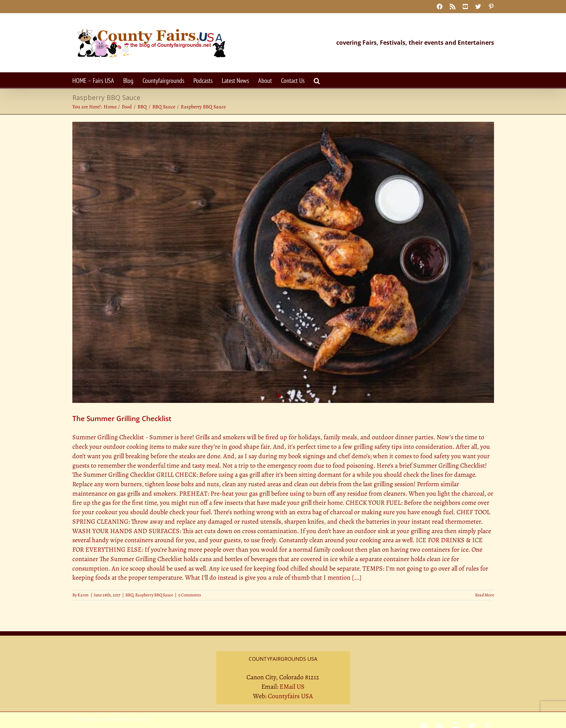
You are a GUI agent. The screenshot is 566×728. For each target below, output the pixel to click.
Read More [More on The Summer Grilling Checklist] (485, 595)
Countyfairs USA (290, 696)
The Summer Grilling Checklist (122, 419)
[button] (317, 80)
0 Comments (190, 595)
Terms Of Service (115, 719)
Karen (83, 595)
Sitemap (142, 719)
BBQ (129, 595)
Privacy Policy (84, 719)
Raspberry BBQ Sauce (154, 595)
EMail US (292, 687)
